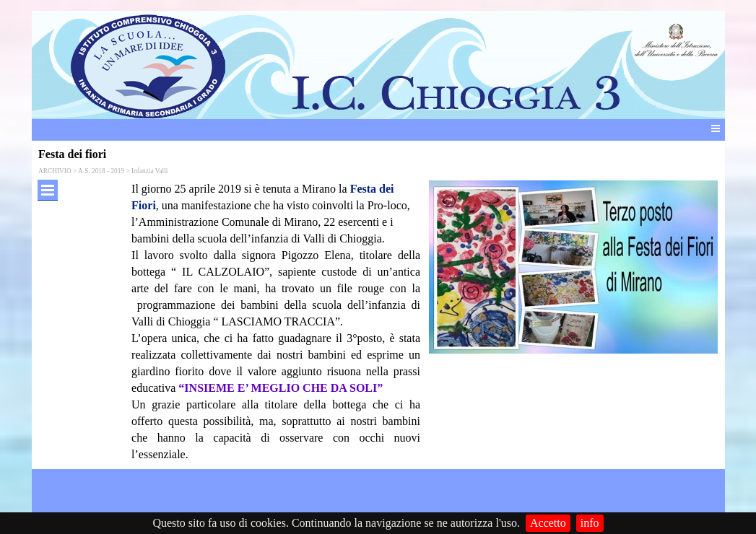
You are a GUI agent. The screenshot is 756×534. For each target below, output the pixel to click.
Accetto (548, 523)
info (590, 523)
